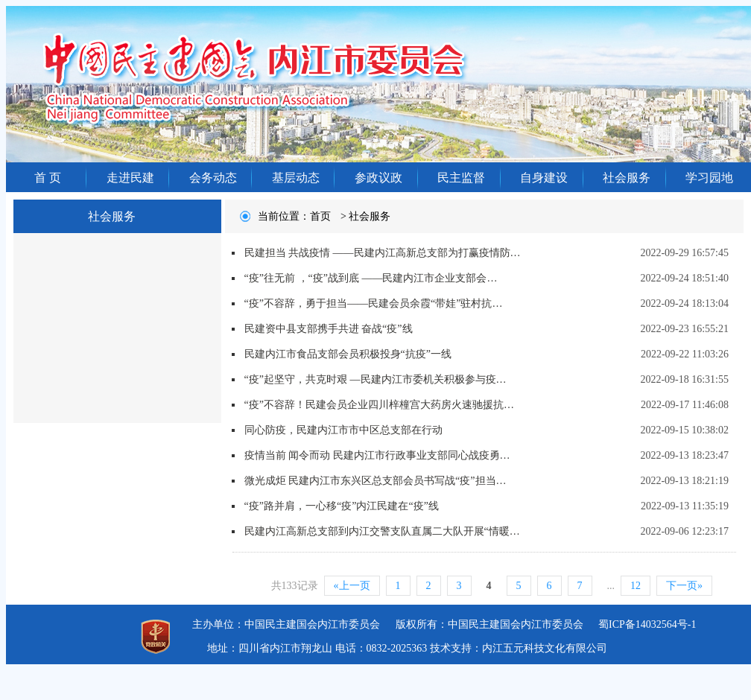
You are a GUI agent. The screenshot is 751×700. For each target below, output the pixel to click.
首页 (320, 216)
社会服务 (627, 178)
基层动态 (296, 178)
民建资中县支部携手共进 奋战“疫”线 (329, 329)
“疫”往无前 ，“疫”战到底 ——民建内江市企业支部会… (371, 278)
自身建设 (544, 178)
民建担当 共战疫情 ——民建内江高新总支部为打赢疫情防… (383, 253)
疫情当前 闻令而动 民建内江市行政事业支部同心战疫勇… (377, 455)
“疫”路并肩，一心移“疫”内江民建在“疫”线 (342, 506)
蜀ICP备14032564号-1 (647, 624)
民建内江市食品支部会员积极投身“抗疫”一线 (348, 354)
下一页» (684, 586)
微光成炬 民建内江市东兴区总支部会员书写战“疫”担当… (375, 481)
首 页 (48, 178)
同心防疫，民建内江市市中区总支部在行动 (343, 430)
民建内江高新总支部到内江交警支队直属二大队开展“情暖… (382, 531)
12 (636, 586)
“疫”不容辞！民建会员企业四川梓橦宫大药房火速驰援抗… (379, 405)
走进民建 (130, 178)
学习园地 (709, 178)
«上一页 (352, 586)
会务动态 (213, 178)
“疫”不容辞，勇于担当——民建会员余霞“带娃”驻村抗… (374, 303)
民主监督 (461, 178)
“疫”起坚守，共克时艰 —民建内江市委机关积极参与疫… (375, 379)
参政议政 (378, 178)
